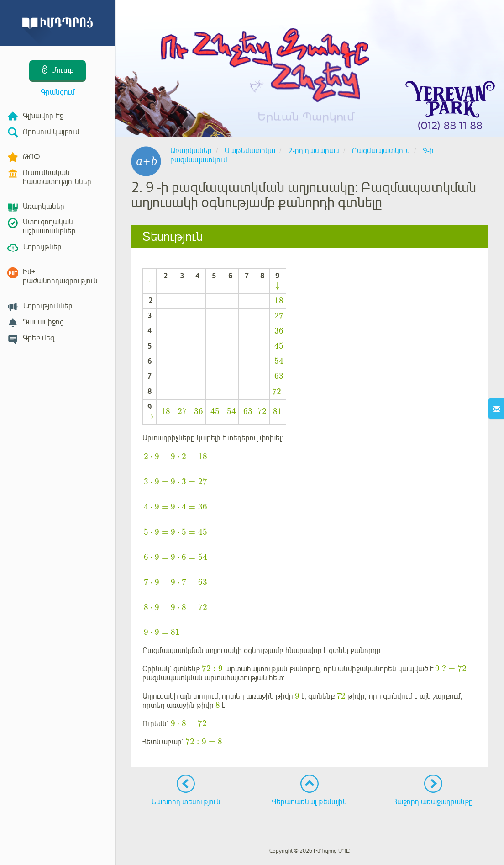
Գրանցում (58, 92)
